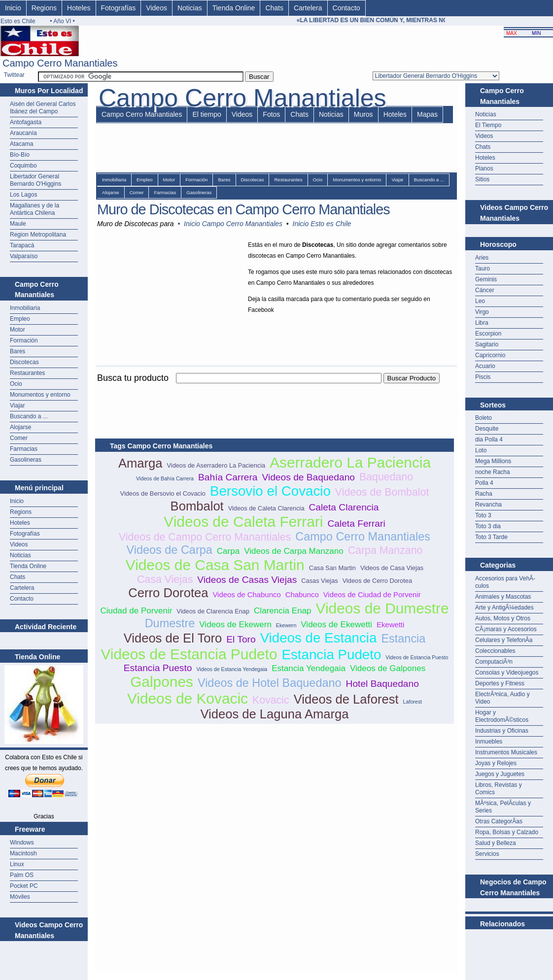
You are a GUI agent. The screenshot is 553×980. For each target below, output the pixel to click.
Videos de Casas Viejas (247, 580)
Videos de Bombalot (382, 492)
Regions (44, 8)
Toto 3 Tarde (491, 537)
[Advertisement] (275, 389)
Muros (363, 114)
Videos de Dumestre (382, 608)
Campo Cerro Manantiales (142, 114)
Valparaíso (24, 256)
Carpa (228, 551)
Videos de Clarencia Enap (213, 611)
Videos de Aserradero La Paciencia (216, 465)
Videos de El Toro (173, 638)
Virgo (482, 312)
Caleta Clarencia (344, 507)
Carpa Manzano (385, 550)
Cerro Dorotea (168, 593)
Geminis (486, 279)
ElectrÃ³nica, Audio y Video (502, 698)
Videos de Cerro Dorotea (377, 581)
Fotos (271, 114)
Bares (17, 351)
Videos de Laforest (346, 699)
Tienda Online (234, 8)
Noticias (190, 8)
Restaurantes (27, 373)
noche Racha (493, 472)
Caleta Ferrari (356, 524)
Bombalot (197, 506)
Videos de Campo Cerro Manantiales (205, 537)
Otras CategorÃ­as (499, 821)
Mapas (427, 114)
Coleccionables (495, 651)
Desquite (487, 429)
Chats (274, 8)
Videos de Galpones (388, 668)
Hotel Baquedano (382, 684)
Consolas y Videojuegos (507, 673)
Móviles (20, 897)
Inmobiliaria (25, 308)
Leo (480, 301)
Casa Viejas (165, 579)
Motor (17, 330)
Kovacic (271, 700)
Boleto (484, 418)
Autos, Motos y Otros (503, 618)
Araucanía (23, 133)
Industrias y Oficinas (502, 731)
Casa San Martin (332, 568)
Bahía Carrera (228, 477)
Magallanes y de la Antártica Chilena (35, 209)
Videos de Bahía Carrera (165, 478)
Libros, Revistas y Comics (499, 789)
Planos (484, 169)
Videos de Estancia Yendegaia (232, 669)
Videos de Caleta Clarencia (266, 508)
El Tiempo (488, 125)
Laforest (413, 702)
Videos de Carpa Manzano (294, 551)
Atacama (21, 144)
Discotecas (24, 362)
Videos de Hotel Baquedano (270, 683)
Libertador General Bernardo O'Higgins (35, 180)
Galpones (162, 682)
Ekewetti (390, 625)
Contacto (346, 8)
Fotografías (119, 8)
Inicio (13, 8)
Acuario (485, 366)
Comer (19, 438)
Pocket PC (24, 886)
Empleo (20, 319)
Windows (22, 843)
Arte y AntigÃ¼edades (504, 608)
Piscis (483, 377)
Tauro (483, 269)
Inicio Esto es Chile (322, 224)
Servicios (487, 854)
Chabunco (302, 594)
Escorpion (488, 334)
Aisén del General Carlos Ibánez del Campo (43, 108)
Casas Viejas (319, 581)
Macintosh (23, 853)
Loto (481, 450)
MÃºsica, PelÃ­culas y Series (503, 807)
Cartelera (308, 8)
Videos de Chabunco (246, 594)
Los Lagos (23, 195)
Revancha (488, 505)
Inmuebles (489, 742)
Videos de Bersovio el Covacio (163, 493)
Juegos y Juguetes (500, 774)
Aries (482, 258)
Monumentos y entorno (40, 395)
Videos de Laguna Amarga (274, 714)
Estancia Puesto (158, 668)
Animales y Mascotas (503, 597)
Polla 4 (484, 483)
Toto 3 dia (488, 526)
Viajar (17, 406)
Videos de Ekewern (235, 625)
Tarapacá (22, 245)
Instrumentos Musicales (506, 752)
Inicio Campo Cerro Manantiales (233, 224)
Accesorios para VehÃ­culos (505, 582)
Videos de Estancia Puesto (417, 657)
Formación (24, 340)
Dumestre (170, 623)
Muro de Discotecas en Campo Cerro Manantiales (243, 209)
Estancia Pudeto (331, 655)
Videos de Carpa (170, 550)
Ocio (16, 384)
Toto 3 (483, 515)
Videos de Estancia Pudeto (189, 654)
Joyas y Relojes (496, 763)
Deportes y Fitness (500, 683)
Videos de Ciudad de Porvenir (372, 594)
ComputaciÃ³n (494, 662)
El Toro (241, 639)
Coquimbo (23, 166)
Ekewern (286, 625)
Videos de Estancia (319, 638)
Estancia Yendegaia (309, 668)
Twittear (14, 75)
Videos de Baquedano (308, 477)
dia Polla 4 (489, 439)
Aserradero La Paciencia (350, 462)
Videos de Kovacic (188, 698)
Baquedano (386, 477)
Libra (482, 323)
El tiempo (207, 114)
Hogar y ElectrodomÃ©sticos (502, 716)
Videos (156, 8)
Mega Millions (493, 461)
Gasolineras (26, 460)
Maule (18, 224)
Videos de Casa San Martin (215, 565)
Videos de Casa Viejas (392, 568)
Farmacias (24, 449)
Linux (17, 864)
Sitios (482, 179)
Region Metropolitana (38, 235)
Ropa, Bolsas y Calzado (507, 832)
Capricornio (490, 355)
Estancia (403, 639)
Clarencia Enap (283, 611)
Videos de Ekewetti (336, 625)
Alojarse (20, 427)
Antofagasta (26, 122)
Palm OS (22, 875)
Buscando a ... (29, 416)
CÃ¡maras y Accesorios (506, 629)
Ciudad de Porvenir (136, 611)
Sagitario (487, 344)
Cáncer (485, 290)
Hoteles (79, 8)
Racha (484, 494)
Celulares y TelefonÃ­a (504, 640)
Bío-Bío (20, 155)
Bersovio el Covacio (270, 491)
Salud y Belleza (496, 843)
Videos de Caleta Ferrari (243, 522)
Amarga (140, 463)
